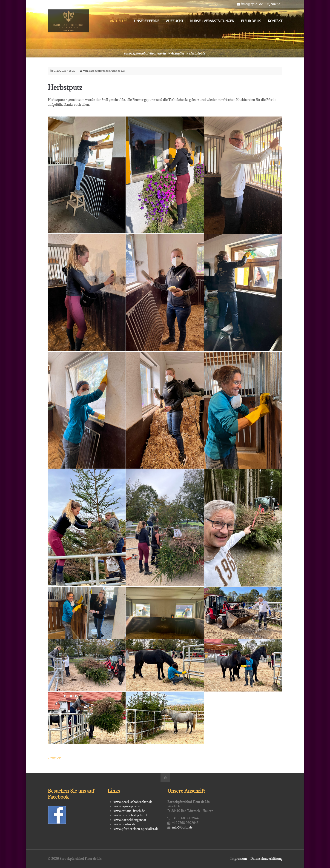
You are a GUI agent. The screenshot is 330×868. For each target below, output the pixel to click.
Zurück (56, 758)
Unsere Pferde (147, 21)
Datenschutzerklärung (266, 859)
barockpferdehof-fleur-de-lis (145, 53)
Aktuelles (119, 21)
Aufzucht (175, 21)
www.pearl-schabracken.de (133, 802)
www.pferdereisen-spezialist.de (136, 829)
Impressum (239, 859)
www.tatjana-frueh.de (129, 811)
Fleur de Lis (251, 21)
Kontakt (275, 21)
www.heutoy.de (125, 824)
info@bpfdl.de (250, 4)
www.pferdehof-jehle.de (131, 815)
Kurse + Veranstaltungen (212, 21)
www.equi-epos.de (127, 806)
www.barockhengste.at (130, 820)
